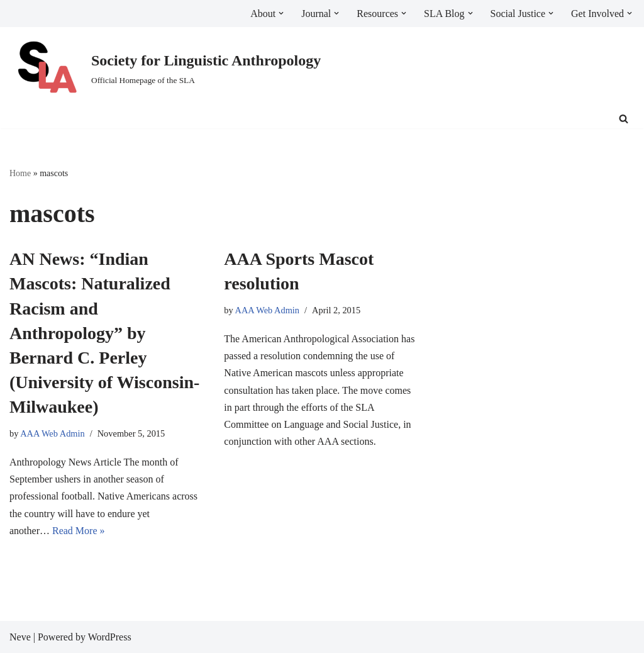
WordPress (110, 637)
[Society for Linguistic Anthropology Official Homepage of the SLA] (165, 68)
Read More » (79, 531)
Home (20, 173)
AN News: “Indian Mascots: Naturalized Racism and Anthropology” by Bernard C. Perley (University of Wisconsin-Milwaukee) (104, 333)
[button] (281, 13)
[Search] (624, 119)
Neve (20, 637)
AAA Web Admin (53, 433)
